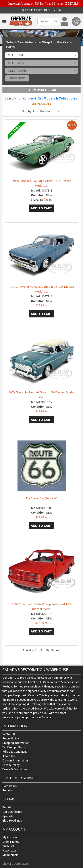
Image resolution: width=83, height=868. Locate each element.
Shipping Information (16, 743)
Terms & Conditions (15, 769)
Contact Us (53, 10)
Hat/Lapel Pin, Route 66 (42, 498)
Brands (7, 807)
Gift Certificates (12, 812)
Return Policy (11, 739)
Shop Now (17, 78)
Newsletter (9, 850)
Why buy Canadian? (15, 752)
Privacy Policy (11, 765)
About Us (9, 756)
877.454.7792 (32, 10)
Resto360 (9, 734)
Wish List (8, 846)
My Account (10, 837)
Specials (8, 816)
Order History (11, 842)
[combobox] (41, 55)
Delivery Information (15, 761)
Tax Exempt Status (14, 747)
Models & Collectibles (60, 98)
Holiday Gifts (32, 98)
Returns (7, 791)
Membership (11, 855)
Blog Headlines (12, 821)
